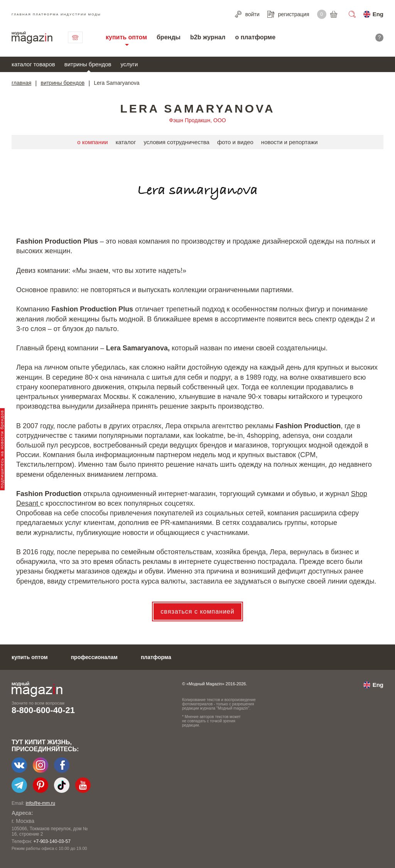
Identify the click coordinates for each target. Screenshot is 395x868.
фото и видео (235, 142)
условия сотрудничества (176, 142)
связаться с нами (75, 37)
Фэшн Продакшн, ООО (197, 120)
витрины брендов (88, 64)
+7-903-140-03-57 (52, 841)
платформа (156, 657)
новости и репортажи (289, 142)
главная (21, 83)
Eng (378, 14)
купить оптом (126, 37)
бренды (169, 37)
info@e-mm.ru (41, 803)
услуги (129, 64)
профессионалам (94, 657)
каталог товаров (33, 64)
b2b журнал (208, 37)
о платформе (255, 37)
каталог (126, 142)
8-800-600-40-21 (43, 710)
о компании (92, 142)
